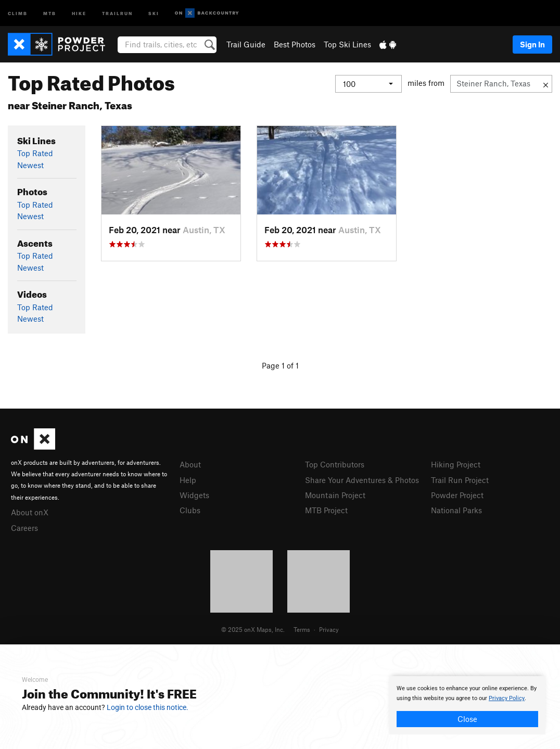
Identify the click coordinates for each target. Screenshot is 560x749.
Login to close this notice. (148, 707)
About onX (30, 512)
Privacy (329, 629)
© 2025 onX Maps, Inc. (253, 629)
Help (188, 480)
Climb (18, 13)
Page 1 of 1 (280, 365)
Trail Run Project (460, 480)
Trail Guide (246, 44)
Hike (79, 13)
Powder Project (457, 495)
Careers (24, 528)
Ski (154, 13)
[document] (467, 705)
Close (467, 719)
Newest (30, 165)
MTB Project (326, 510)
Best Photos (295, 44)
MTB (50, 13)
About (190, 464)
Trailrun (117, 13)
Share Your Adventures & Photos (362, 480)
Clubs (190, 510)
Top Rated (35, 153)
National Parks (456, 510)
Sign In (532, 44)
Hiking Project (456, 464)
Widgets (194, 495)
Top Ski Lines (347, 44)
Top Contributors (335, 464)
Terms (302, 629)
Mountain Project (335, 495)
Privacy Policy (507, 698)
